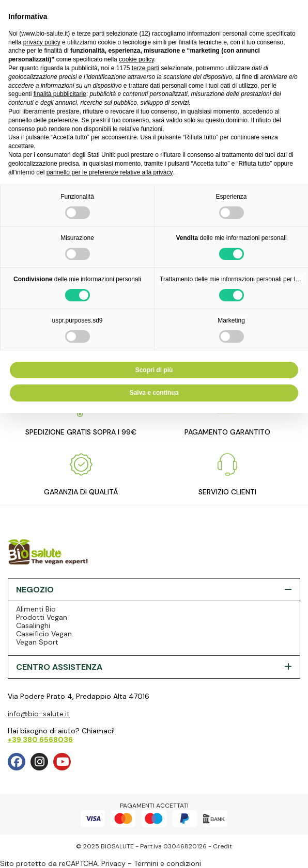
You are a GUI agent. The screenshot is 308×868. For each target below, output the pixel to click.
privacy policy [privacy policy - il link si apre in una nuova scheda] (42, 42)
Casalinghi (33, 625)
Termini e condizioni (167, 863)
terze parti (145, 68)
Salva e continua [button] (154, 393)
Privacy (113, 863)
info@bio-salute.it (39, 714)
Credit (222, 846)
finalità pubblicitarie (60, 94)
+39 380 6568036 (40, 740)
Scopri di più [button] (154, 370)
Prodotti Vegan (42, 617)
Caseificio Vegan (44, 634)
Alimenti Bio (36, 609)
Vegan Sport (37, 642)
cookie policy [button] (136, 59)
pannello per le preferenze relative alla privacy (110, 172)
